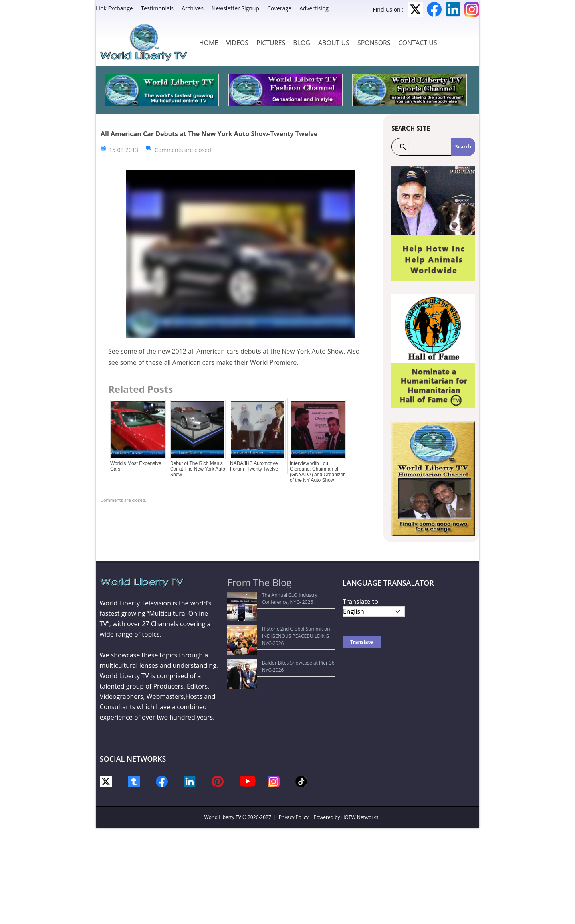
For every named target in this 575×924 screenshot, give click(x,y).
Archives (193, 8)
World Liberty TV (223, 817)
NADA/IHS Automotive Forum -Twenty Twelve (254, 466)
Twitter (415, 9)
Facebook (434, 9)
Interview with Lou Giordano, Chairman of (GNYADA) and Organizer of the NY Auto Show (317, 472)
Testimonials (157, 8)
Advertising (314, 8)
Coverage (279, 8)
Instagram (472, 9)
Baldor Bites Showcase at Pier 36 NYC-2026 (280, 633)
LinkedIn (453, 9)
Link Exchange (114, 8)
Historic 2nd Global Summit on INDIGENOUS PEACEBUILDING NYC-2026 (282, 618)
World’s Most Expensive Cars (136, 466)
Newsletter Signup (235, 8)
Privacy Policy (294, 817)
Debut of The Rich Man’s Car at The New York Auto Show (198, 469)
